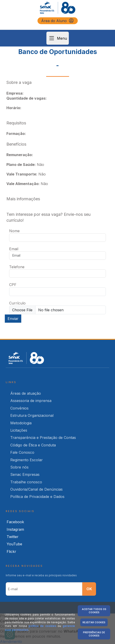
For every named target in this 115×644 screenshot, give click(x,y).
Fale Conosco (22, 452)
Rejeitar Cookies (94, 622)
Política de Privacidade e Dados (37, 497)
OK (89, 589)
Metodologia (21, 423)
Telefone (17, 267)
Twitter (13, 537)
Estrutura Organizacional (32, 415)
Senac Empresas (25, 474)
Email (14, 249)
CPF (13, 285)
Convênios (19, 408)
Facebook (15, 522)
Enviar (13, 319)
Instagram (15, 529)
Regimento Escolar (27, 460)
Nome (14, 231)
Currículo (17, 303)
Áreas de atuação (26, 393)
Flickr (11, 551)
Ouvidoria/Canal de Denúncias (36, 489)
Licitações (19, 430)
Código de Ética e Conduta (33, 445)
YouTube (14, 544)
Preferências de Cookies (94, 634)
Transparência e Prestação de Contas (43, 438)
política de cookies (42, 626)
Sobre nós (19, 467)
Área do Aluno (58, 21)
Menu (58, 38)
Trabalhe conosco (26, 482)
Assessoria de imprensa (31, 401)
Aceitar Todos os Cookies (94, 611)
